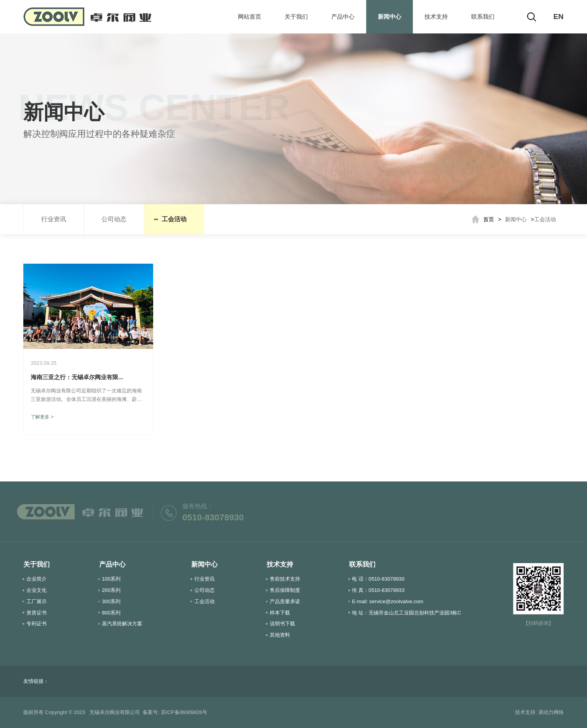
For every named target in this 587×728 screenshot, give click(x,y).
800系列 (111, 613)
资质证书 (37, 613)
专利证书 (37, 624)
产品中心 (343, 17)
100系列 (111, 579)
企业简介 (37, 579)
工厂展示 (37, 601)
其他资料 (280, 635)
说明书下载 (282, 624)
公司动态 (114, 219)
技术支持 (436, 17)
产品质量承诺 (285, 601)
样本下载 (280, 613)
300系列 (111, 601)
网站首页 (250, 17)
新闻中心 (390, 17)
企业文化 (37, 590)
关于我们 (296, 17)
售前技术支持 (285, 579)
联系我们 (483, 17)
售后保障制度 (285, 590)
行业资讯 (54, 219)
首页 (489, 219)
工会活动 (174, 219)
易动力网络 (551, 712)
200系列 (111, 590)
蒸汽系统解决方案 (122, 624)
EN (559, 17)
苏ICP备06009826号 (184, 712)
